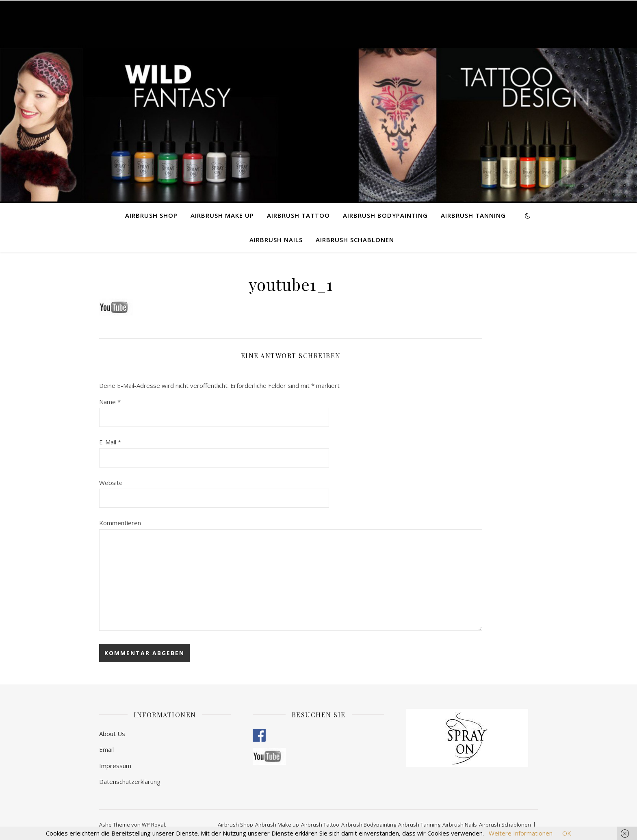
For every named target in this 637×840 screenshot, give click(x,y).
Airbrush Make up (222, 215)
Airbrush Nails (276, 240)
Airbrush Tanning (473, 215)
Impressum (115, 766)
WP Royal (153, 825)
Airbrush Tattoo (298, 215)
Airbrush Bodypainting (385, 215)
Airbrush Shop (151, 215)
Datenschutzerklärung (130, 782)
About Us (112, 734)
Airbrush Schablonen (355, 240)
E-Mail (110, 442)
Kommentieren (120, 523)
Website (111, 483)
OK (567, 833)
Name (110, 402)
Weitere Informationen (521, 833)
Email (106, 749)
